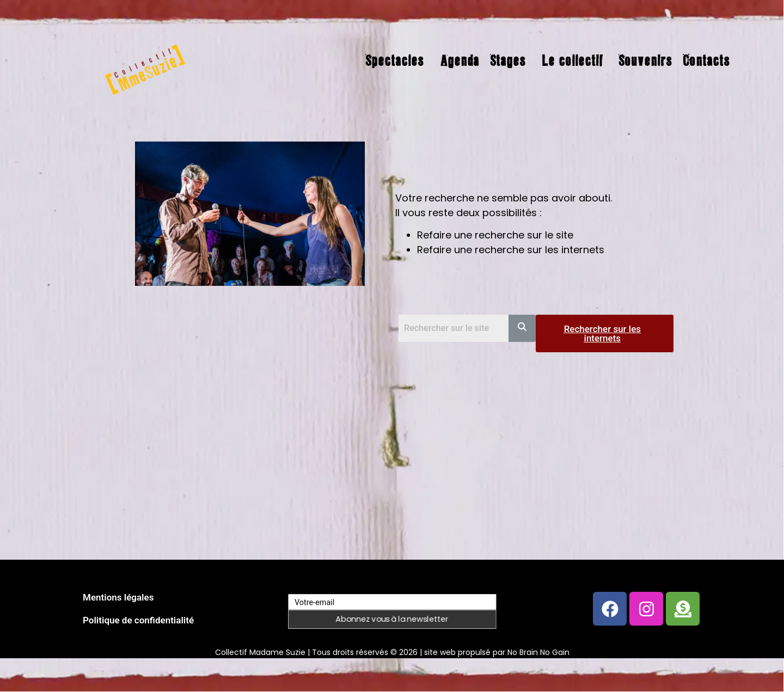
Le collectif (572, 61)
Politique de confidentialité (138, 620)
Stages (508, 61)
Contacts (706, 61)
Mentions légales (118, 597)
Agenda (460, 61)
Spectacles (394, 61)
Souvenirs (645, 61)
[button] (397, 61)
